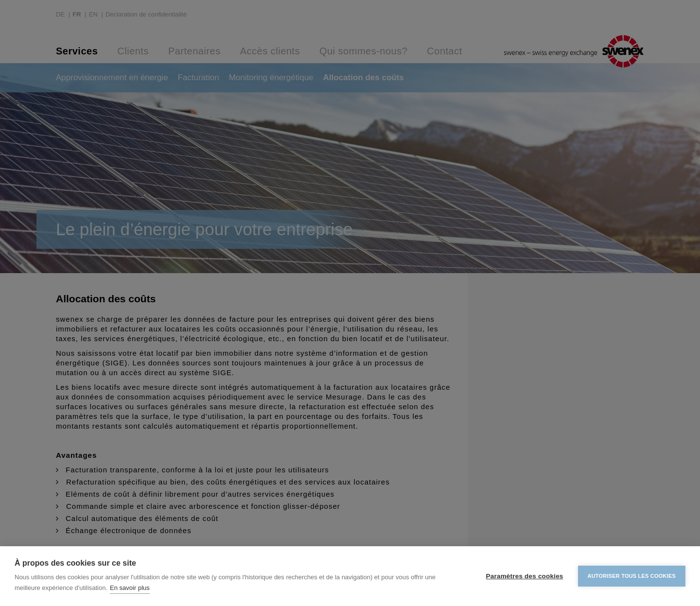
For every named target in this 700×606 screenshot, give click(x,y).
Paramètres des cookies (525, 576)
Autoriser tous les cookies (632, 576)
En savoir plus (130, 588)
